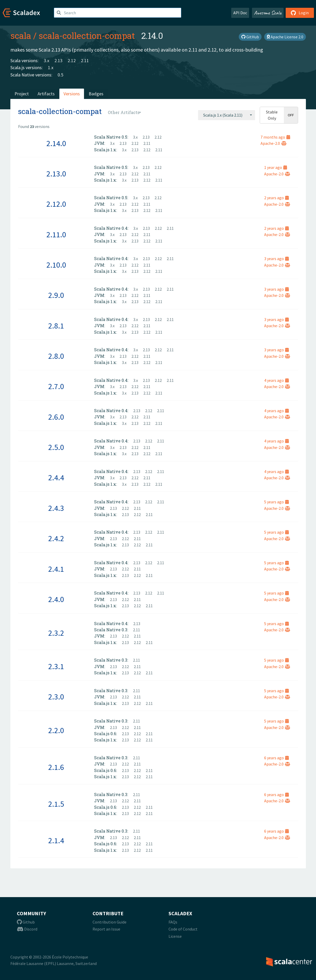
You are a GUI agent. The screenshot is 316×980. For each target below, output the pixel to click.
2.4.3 (56, 508)
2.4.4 (56, 477)
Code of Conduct (183, 929)
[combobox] (227, 115)
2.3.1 (56, 666)
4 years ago (276, 380)
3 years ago (276, 259)
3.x (47, 60)
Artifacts (46, 94)
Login (300, 13)
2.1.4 (56, 840)
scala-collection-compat (87, 35)
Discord (27, 929)
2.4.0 (56, 599)
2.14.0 (56, 143)
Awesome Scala (268, 13)
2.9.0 (56, 295)
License (175, 936)
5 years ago (276, 502)
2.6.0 (56, 417)
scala (21, 35)
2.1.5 (56, 804)
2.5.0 (56, 447)
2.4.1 (56, 569)
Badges (96, 94)
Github (26, 922)
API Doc (240, 13)
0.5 (60, 75)
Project (22, 94)
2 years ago (276, 198)
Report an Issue (106, 929)
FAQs (173, 922)
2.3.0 (56, 697)
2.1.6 (56, 767)
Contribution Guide (110, 922)
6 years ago (276, 758)
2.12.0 (56, 204)
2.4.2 (56, 538)
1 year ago (276, 167)
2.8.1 (56, 326)
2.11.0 (56, 234)
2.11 (85, 60)
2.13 (58, 60)
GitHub (250, 37)
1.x (51, 67)
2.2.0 (56, 730)
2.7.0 (56, 386)
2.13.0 (56, 174)
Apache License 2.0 (285, 37)
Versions (72, 94)
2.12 (72, 60)
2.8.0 (56, 356)
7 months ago (275, 137)
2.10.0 (56, 265)
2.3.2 (56, 633)
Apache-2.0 (273, 143)
